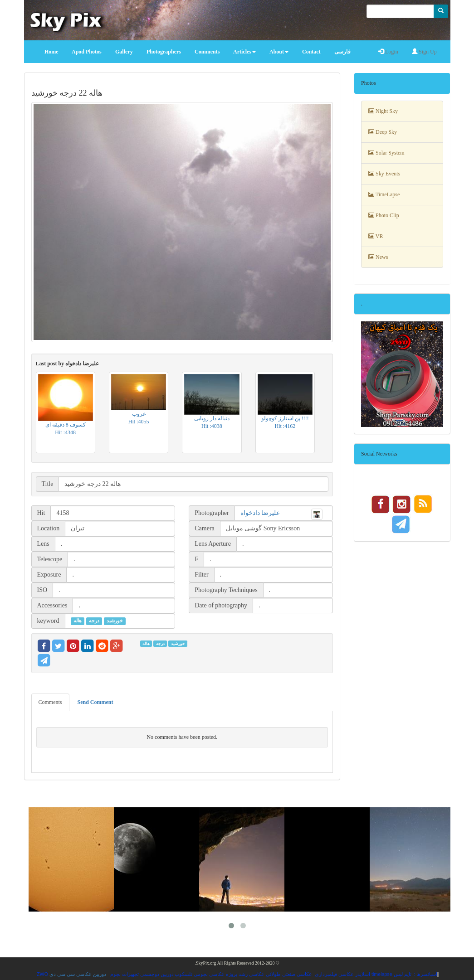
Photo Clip (384, 215)
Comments (50, 702)
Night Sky (383, 111)
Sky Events (384, 174)
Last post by (68, 364)
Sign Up (424, 52)
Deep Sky (383, 132)
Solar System (386, 153)
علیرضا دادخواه (260, 513)
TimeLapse (384, 194)
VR (376, 236)
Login (388, 52)
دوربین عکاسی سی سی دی (78, 974)
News (378, 257)
